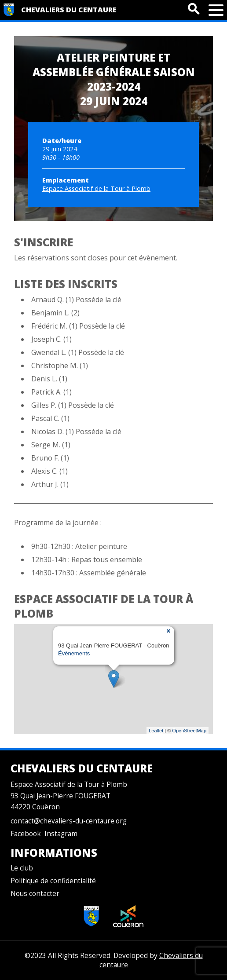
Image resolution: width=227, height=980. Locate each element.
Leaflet (156, 731)
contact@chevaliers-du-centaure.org (69, 821)
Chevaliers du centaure (69, 10)
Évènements (74, 653)
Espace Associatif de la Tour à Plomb (96, 188)
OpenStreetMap (189, 731)
